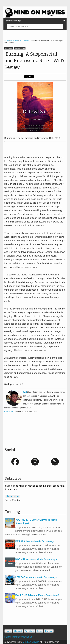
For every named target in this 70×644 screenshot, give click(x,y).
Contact (49, 631)
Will (25, 392)
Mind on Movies (31, 642)
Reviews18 (9, 48)
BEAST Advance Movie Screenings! (35, 541)
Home (8, 631)
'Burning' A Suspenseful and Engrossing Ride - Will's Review (35, 61)
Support (18, 631)
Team (39, 631)
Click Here (9, 412)
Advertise (29, 631)
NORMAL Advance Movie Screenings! (36, 559)
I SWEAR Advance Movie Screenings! (36, 577)
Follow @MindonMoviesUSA (19, 637)
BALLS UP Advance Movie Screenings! (37, 595)
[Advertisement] (37, 147)
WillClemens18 (20, 48)
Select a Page (13, 21)
